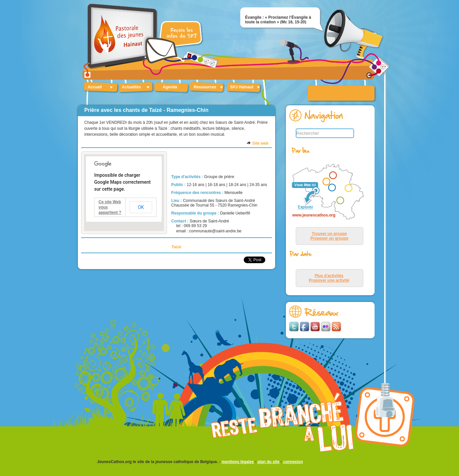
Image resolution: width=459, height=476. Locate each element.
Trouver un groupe (329, 234)
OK (141, 207)
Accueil (95, 87)
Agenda (170, 87)
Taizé (176, 247)
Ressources (205, 87)
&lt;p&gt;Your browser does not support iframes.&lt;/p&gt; (326, 192)
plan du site (268, 462)
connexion (293, 462)
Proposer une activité (329, 280)
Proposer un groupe (329, 238)
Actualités (131, 87)
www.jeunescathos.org (314, 215)
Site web (260, 143)
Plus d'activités (329, 276)
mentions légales (238, 462)
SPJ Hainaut (242, 87)
